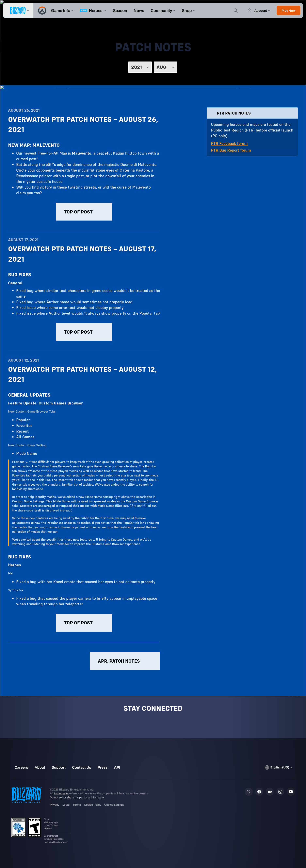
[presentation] (18, 11)
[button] (288, 11)
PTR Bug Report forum (231, 150)
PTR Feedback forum (229, 143)
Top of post (84, 212)
